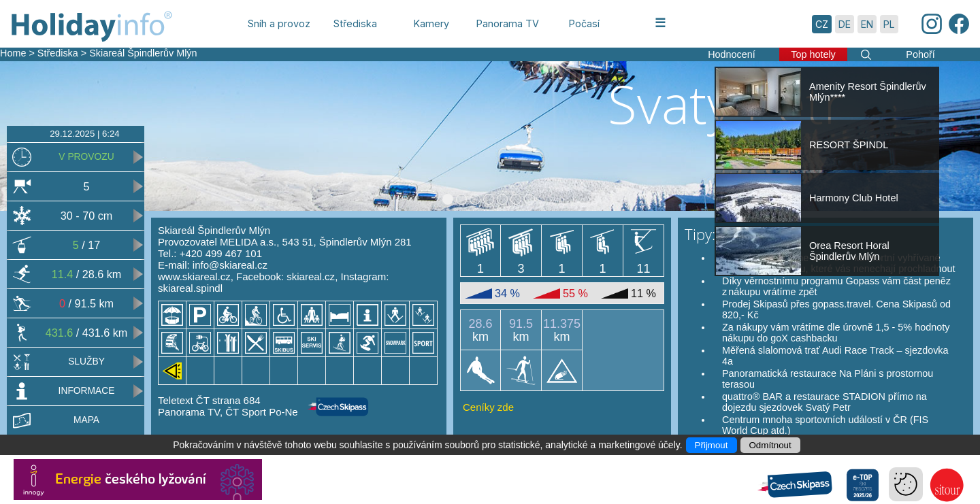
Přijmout (712, 445)
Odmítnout (770, 445)
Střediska (58, 53)
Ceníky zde (488, 407)
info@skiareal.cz (230, 265)
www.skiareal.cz (194, 276)
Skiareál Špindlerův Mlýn (143, 53)
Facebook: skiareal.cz (285, 276)
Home (13, 53)
